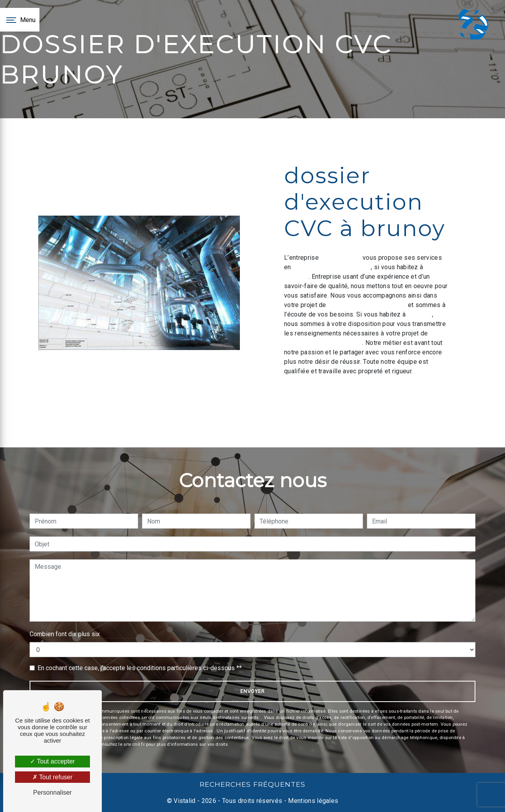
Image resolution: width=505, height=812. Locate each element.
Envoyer (252, 691)
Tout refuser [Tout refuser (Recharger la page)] (52, 777)
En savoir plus (394, 393)
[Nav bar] (20, 20)
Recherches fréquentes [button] (252, 784)
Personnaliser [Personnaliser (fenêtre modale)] (52, 792)
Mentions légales (312, 801)
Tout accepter (52, 761)
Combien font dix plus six (65, 634)
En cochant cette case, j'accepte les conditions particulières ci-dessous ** (140, 668)
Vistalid (185, 801)
